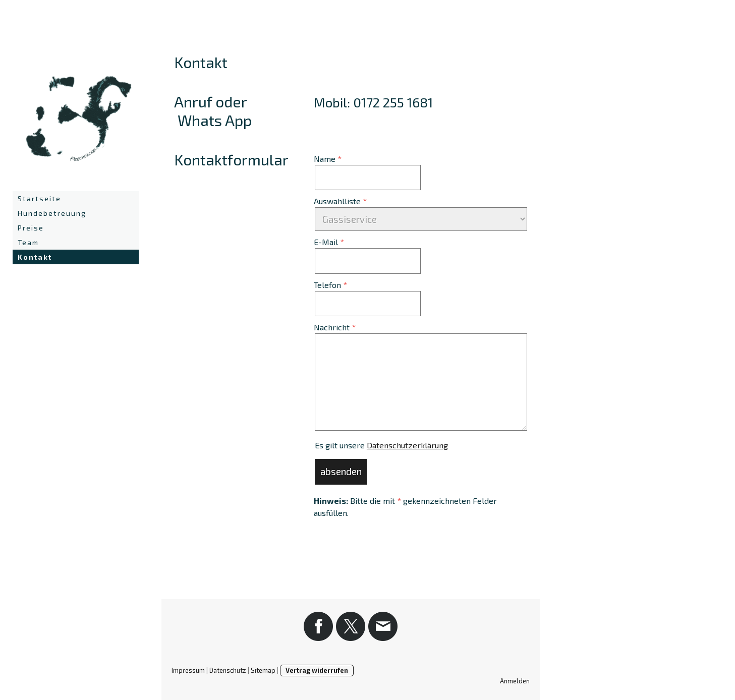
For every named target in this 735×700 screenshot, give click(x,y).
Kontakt (35, 257)
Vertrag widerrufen (317, 670)
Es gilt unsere (381, 445)
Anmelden (515, 681)
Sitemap (263, 670)
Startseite (39, 198)
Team (28, 242)
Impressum (188, 670)
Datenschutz (228, 670)
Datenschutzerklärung (407, 445)
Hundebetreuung (52, 213)
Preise (31, 228)
